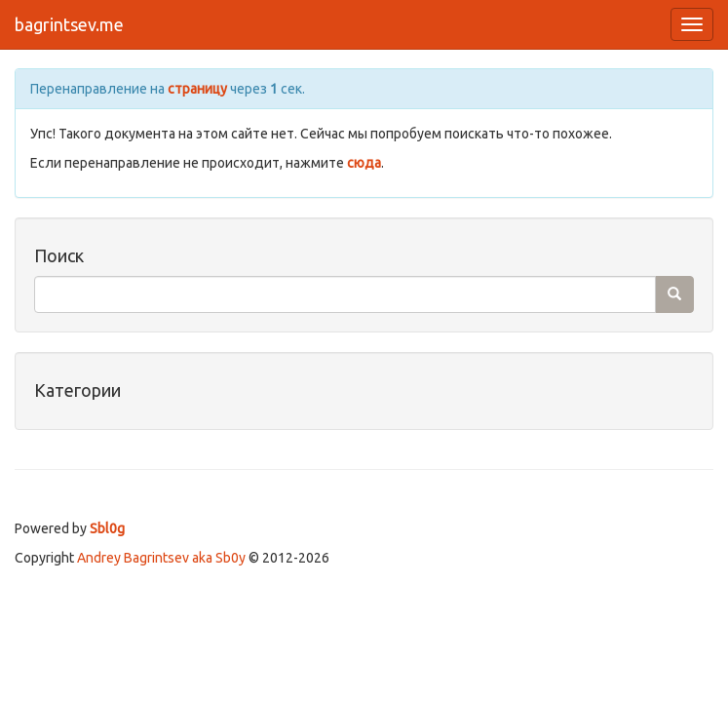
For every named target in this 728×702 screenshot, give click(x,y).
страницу (197, 89)
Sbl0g (107, 528)
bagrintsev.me (69, 24)
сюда (364, 163)
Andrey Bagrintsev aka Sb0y (161, 558)
